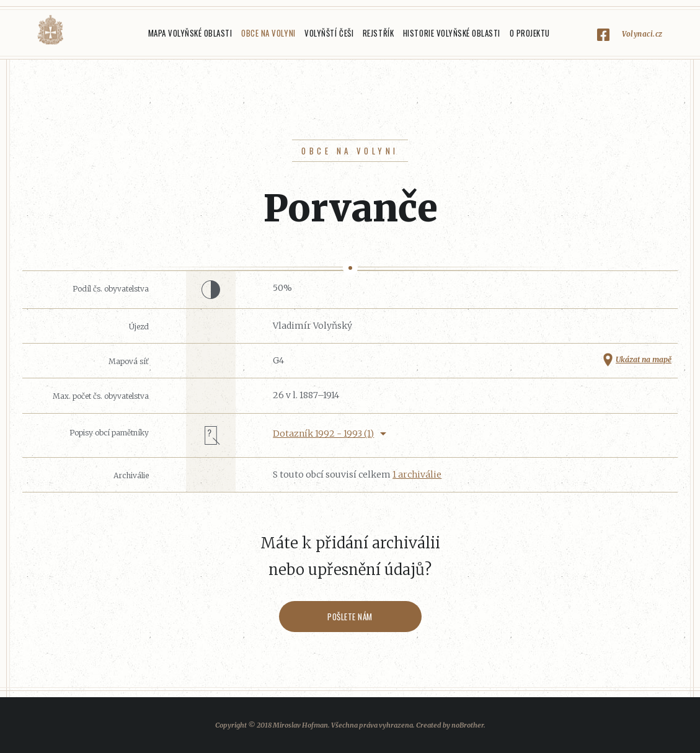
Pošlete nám (350, 617)
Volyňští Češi (329, 33)
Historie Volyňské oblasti (452, 33)
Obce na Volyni (268, 33)
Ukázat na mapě (644, 359)
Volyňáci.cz (50, 30)
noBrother (467, 725)
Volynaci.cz (642, 34)
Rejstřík (378, 33)
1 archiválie (417, 475)
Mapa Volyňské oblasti (190, 33)
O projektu (530, 33)
